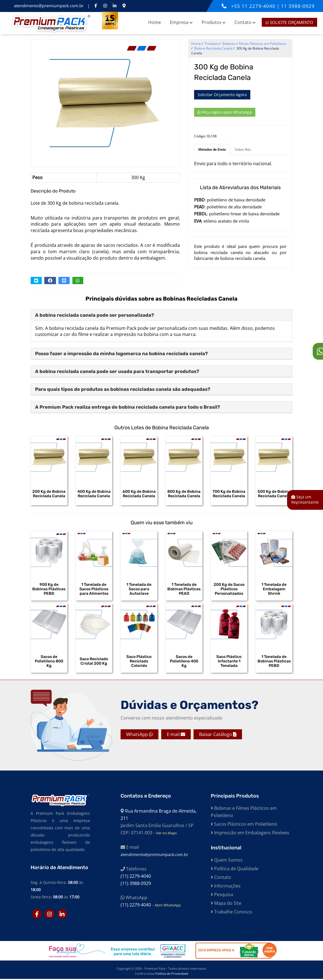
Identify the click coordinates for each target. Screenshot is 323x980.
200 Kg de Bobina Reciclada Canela (49, 494)
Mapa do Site (226, 904)
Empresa (181, 22)
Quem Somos (227, 861)
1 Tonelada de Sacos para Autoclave (139, 589)
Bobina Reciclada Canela (213, 48)
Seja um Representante (305, 499)
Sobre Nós (243, 149)
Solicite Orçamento (289, 22)
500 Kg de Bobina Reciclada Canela (274, 494)
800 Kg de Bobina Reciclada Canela (184, 494)
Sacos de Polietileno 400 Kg (184, 662)
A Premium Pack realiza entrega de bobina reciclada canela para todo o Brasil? (128, 407)
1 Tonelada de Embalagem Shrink (274, 589)
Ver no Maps (166, 834)
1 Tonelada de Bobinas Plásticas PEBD (274, 662)
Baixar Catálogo (218, 735)
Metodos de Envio (212, 149)
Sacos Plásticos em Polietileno (244, 825)
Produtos (214, 22)
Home (155, 22)
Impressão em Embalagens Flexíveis (250, 833)
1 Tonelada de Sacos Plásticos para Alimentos (94, 589)
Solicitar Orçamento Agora (222, 95)
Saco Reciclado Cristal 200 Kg (94, 662)
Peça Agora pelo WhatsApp (225, 112)
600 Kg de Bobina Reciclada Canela (139, 494)
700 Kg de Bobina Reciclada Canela (229, 494)
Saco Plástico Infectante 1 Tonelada (229, 662)
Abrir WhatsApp (168, 906)
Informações (226, 887)
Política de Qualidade (235, 869)
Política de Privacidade (172, 975)
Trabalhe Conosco (232, 913)
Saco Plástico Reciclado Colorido (139, 662)
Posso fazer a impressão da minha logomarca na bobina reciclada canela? (121, 354)
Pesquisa (222, 895)
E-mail (176, 735)
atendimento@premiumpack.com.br (49, 6)
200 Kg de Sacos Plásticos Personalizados (229, 589)
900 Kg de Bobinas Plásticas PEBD (49, 589)
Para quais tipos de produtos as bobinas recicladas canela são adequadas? (123, 389)
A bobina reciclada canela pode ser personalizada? (95, 315)
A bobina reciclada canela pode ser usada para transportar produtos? (117, 371)
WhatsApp (140, 735)
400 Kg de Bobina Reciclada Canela (94, 494)
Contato (245, 22)
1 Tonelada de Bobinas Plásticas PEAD (184, 589)
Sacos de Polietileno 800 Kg (49, 662)
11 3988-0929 (298, 6)
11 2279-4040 (259, 6)
